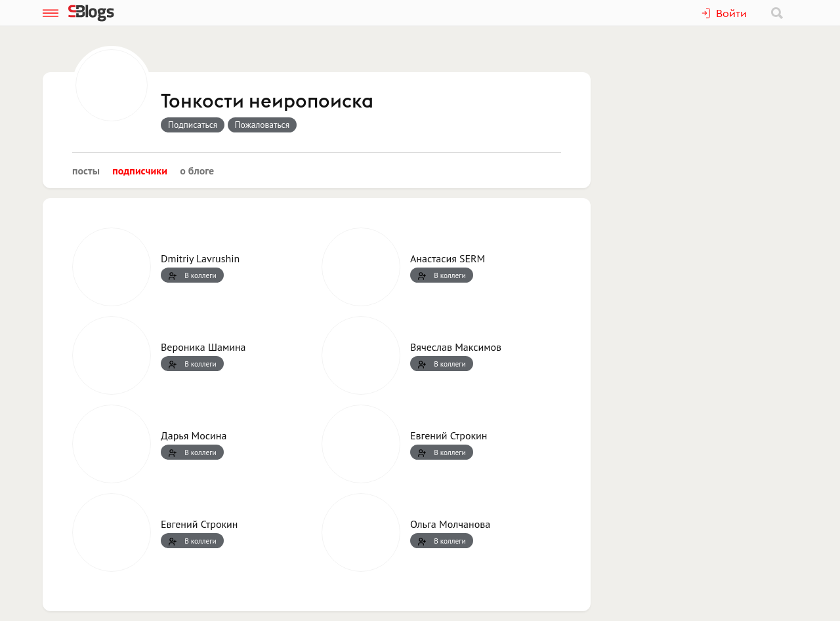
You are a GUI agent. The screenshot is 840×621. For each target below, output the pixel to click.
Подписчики (140, 170)
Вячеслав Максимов (456, 347)
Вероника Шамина (203, 347)
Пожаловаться (262, 125)
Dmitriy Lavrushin (200, 258)
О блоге (197, 170)
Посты (86, 170)
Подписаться (193, 125)
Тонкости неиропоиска (267, 102)
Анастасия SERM (448, 258)
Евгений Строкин (449, 435)
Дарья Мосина (194, 435)
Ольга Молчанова (450, 524)
